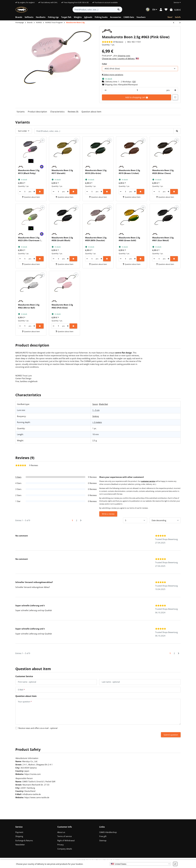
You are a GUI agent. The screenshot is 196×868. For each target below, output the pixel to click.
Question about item (91, 112)
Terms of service (65, 836)
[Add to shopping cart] (40, 192)
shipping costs (124, 56)
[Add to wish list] (175, 97)
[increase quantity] (175, 90)
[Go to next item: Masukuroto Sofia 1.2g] (179, 23)
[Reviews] (112, 42)
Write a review (108, 514)
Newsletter (20, 845)
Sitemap (103, 840)
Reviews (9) (73, 112)
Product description (37, 112)
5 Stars (18, 477)
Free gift (103, 836)
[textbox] (140, 864)
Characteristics (57, 112)
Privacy (61, 845)
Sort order (22, 131)
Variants (21, 112)
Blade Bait (103, 404)
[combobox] (140, 864)
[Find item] (119, 9)
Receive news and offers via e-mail (38, 728)
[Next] (81, 520)
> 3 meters (97, 422)
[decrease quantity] (106, 90)
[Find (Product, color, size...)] (94, 9)
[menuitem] (19, 17)
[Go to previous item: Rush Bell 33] (175, 23)
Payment (19, 832)
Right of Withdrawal (66, 840)
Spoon (95, 404)
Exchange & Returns (24, 840)
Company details (65, 849)
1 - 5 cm (96, 410)
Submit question (171, 735)
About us (61, 832)
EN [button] (155, 9)
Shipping (19, 836)
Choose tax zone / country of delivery (120, 58)
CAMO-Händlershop (108, 832)
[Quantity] (137, 90)
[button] (176, 3)
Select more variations (113, 75)
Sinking (96, 416)
